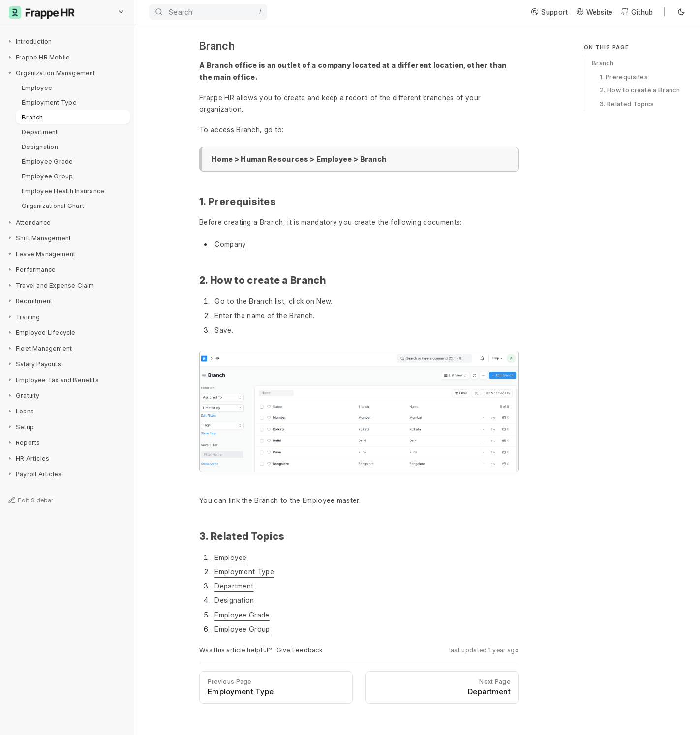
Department (40, 132)
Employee (37, 88)
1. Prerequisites (624, 77)
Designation (40, 147)
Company (230, 244)
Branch (32, 117)
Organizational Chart (53, 206)
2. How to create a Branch (640, 90)
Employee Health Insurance (63, 191)
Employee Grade (47, 161)
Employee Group (47, 176)
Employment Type (49, 102)
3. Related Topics (627, 104)
